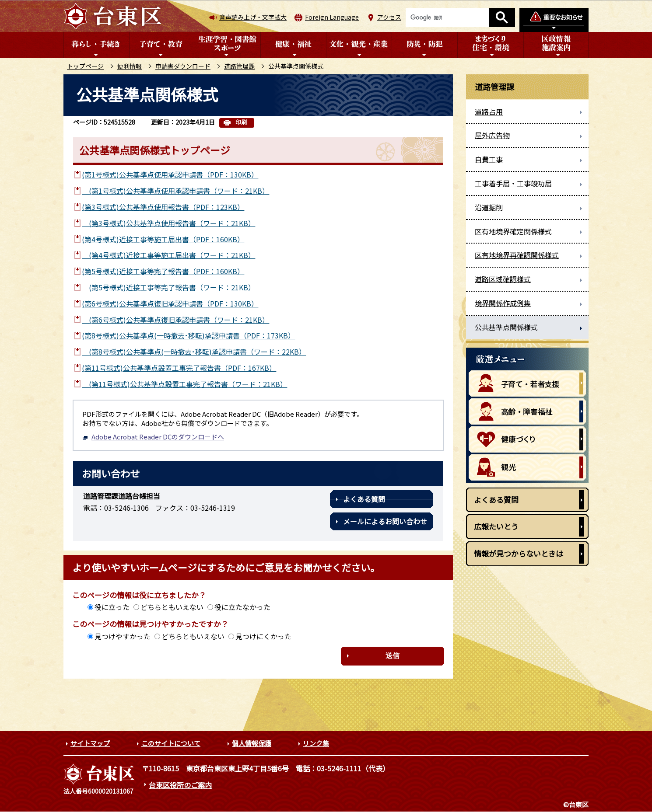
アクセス (389, 17)
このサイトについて (171, 743)
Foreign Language (332, 17)
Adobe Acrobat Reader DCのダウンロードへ (153, 437)
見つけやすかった (123, 636)
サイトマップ (90, 743)
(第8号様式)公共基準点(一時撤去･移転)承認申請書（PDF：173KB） (188, 335)
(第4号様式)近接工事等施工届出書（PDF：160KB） (163, 239)
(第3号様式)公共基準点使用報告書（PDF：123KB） (163, 207)
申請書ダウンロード (183, 66)
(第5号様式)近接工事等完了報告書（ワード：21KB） (168, 287)
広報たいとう (496, 526)
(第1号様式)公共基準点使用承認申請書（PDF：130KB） (170, 174)
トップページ (85, 66)
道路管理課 (239, 66)
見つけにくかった (263, 636)
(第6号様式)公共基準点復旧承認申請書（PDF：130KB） (170, 303)
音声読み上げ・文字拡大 (253, 17)
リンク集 (316, 743)
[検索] (447, 17)
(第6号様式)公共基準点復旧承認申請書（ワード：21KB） (175, 320)
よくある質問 (364, 499)
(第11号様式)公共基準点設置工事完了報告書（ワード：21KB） (184, 384)
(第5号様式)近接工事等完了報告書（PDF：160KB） (163, 271)
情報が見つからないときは (519, 553)
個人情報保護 (252, 743)
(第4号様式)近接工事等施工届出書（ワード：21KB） (168, 255)
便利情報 (130, 66)
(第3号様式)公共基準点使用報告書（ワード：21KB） (168, 223)
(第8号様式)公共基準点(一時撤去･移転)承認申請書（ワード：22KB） (194, 352)
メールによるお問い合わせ (385, 521)
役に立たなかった (242, 607)
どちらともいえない (172, 607)
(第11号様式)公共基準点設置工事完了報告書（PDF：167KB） (179, 368)
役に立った (112, 607)
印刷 (241, 122)
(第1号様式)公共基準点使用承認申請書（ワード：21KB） (175, 191)
